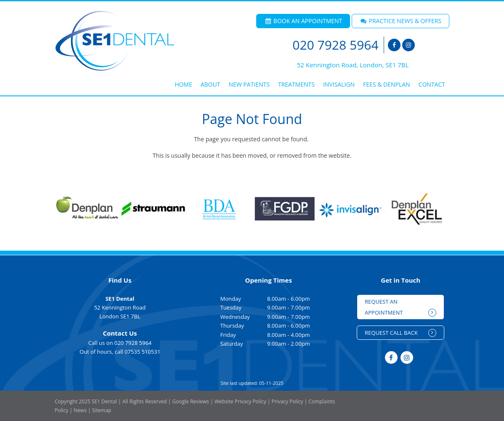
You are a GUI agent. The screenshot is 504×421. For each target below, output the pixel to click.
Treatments (296, 84)
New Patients (249, 84)
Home (183, 84)
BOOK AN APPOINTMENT (303, 21)
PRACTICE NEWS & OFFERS (401, 21)
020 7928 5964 (335, 45)
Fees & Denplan (387, 84)
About (211, 84)
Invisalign (339, 84)
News (80, 410)
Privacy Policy (287, 401)
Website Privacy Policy (240, 401)
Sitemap (102, 410)
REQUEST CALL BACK (401, 333)
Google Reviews (191, 401)
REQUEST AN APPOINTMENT (401, 307)
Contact (432, 84)
